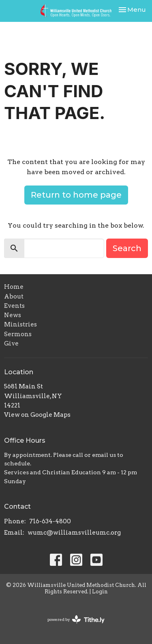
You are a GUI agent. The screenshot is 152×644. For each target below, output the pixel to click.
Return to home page (76, 195)
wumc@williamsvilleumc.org (74, 533)
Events (14, 306)
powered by (76, 619)
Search (127, 248)
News (13, 315)
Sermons (18, 334)
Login (100, 592)
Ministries (20, 324)
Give (11, 343)
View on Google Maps (37, 415)
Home (14, 287)
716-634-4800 (50, 521)
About (14, 296)
